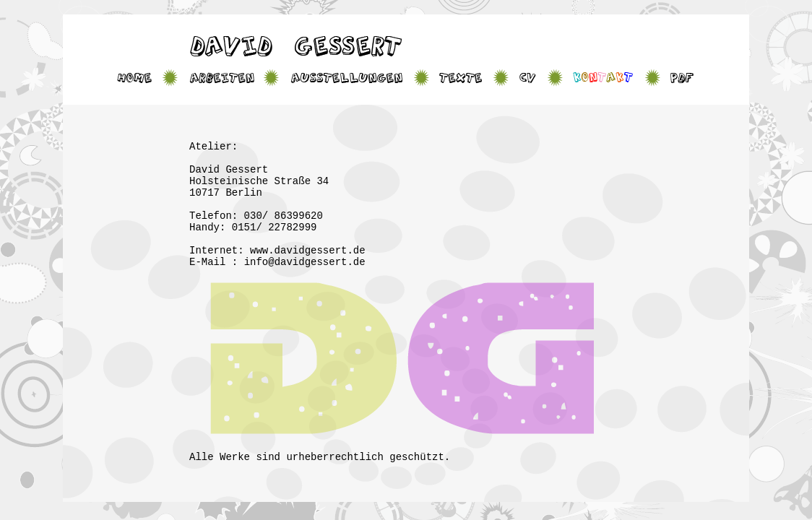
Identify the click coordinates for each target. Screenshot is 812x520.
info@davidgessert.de (305, 262)
